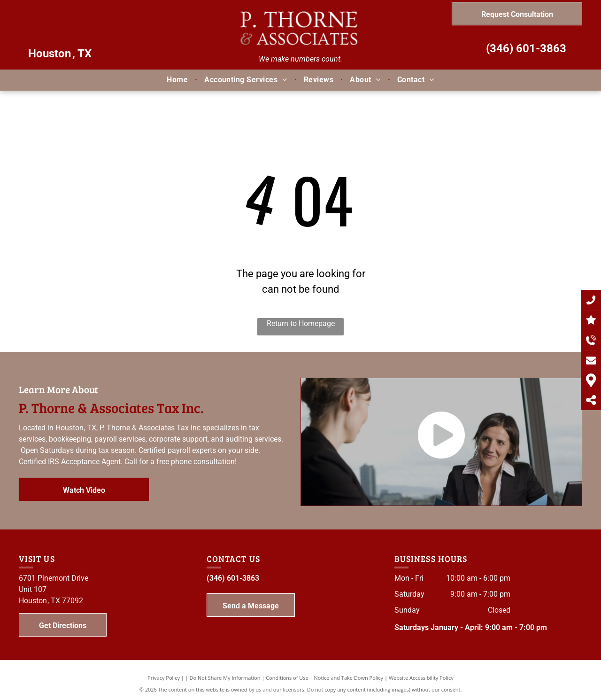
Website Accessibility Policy (421, 678)
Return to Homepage (301, 323)
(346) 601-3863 (526, 48)
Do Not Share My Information (225, 678)
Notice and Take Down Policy (349, 678)
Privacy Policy (164, 678)
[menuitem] (178, 80)
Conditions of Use (287, 678)
